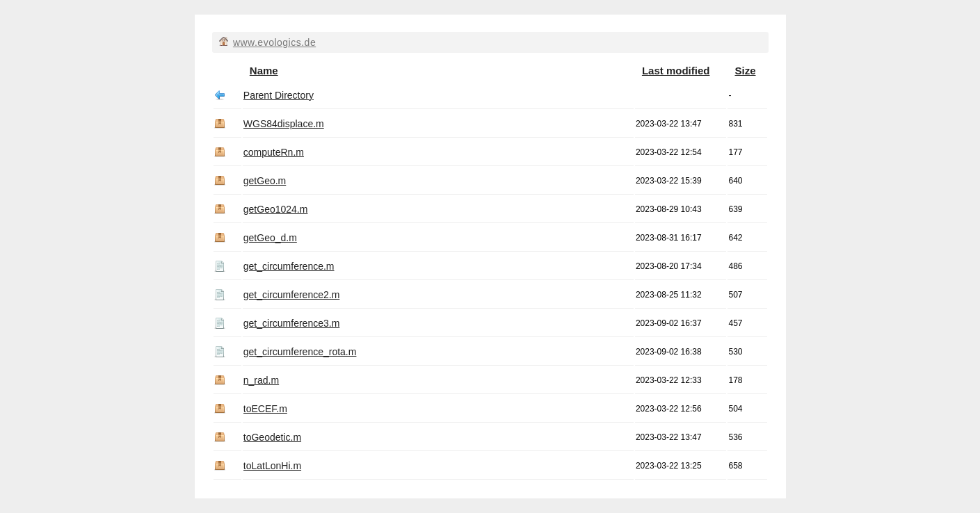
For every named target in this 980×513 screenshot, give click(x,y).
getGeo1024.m (276, 209)
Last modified (676, 71)
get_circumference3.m (292, 323)
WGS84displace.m (284, 124)
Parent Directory (279, 95)
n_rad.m (261, 380)
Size (745, 71)
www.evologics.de (274, 42)
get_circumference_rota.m (300, 352)
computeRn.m (274, 152)
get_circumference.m (289, 266)
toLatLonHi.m (272, 466)
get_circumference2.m (292, 295)
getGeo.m (265, 181)
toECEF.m (265, 409)
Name (264, 71)
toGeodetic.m (272, 437)
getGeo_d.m (270, 238)
